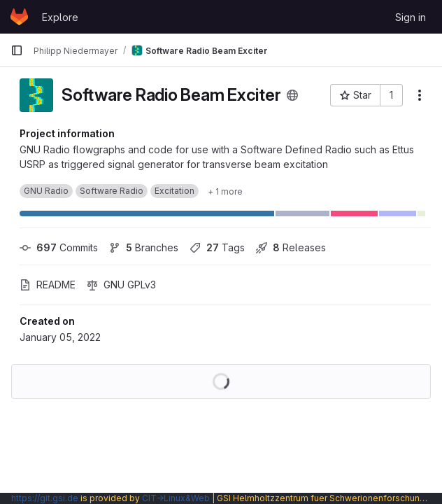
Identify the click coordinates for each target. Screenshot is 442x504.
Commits (59, 247)
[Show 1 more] (225, 191)
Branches (144, 247)
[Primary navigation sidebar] (17, 50)
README (48, 285)
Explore (60, 17)
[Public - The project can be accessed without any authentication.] (292, 95)
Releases (291, 247)
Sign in (411, 17)
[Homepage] (19, 17)
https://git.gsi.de (45, 498)
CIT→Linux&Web (176, 498)
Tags (217, 247)
